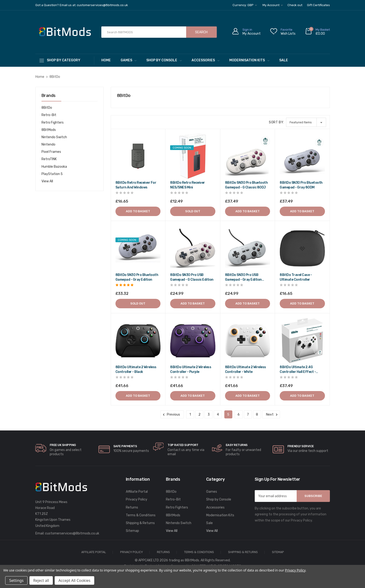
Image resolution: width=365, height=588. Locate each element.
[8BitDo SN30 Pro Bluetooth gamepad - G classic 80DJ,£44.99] (248, 156)
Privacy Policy (137, 499)
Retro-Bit (49, 115)
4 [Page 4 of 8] (218, 415)
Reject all (41, 580)
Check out (295, 5)
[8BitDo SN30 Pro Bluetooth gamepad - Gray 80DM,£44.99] (302, 156)
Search (201, 32)
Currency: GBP (245, 5)
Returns (132, 507)
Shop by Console (164, 60)
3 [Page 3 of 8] (209, 415)
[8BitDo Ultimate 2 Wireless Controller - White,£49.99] (248, 341)
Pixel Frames (51, 152)
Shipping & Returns (140, 523)
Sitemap (132, 531)
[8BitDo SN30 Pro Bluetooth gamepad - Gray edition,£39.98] (138, 248)
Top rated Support (183, 445)
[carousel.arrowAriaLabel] (41, 448)
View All (47, 181)
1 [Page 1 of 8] (190, 415)
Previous (172, 415)
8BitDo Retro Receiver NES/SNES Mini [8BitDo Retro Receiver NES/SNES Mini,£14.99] (188, 185)
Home (106, 60)
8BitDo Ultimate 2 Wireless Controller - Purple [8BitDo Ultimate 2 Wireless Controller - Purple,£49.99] (191, 369)
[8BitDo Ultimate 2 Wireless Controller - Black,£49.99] (138, 341)
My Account (273, 5)
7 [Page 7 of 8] (248, 415)
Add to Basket (138, 211)
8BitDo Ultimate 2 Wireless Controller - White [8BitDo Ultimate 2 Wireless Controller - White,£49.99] (246, 369)
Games (129, 60)
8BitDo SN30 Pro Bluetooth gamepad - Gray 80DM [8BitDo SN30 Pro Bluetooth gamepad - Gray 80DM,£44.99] (301, 185)
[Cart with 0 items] (317, 32)
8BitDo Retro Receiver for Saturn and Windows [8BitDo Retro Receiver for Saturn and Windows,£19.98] (136, 185)
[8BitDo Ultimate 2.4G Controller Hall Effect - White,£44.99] (302, 341)
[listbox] (306, 122)
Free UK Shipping (63, 445)
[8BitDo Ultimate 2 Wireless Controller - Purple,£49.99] (193, 341)
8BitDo (47, 108)
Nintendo (48, 144)
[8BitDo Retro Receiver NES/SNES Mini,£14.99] (193, 156)
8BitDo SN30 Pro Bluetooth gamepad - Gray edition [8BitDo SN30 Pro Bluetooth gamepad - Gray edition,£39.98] (137, 277)
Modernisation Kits (249, 60)
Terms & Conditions (141, 515)
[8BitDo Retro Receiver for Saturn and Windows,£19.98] (138, 156)
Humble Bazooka (54, 167)
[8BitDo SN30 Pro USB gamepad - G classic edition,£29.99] (193, 248)
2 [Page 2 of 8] (199, 415)
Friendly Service (301, 446)
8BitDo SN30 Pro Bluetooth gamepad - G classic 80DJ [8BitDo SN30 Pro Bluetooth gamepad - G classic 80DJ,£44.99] (246, 185)
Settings (16, 580)
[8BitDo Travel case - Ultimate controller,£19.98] (302, 248)
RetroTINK (49, 159)
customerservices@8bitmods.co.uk (72, 533)
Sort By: (277, 122)
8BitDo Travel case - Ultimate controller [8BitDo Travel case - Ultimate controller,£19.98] (296, 277)
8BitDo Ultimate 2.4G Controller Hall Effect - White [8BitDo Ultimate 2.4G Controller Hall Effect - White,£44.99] (298, 370)
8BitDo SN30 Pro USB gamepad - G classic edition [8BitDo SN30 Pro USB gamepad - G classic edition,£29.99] (192, 277)
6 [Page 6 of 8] (239, 415)
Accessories (205, 60)
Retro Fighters (53, 123)
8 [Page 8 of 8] (257, 415)
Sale (284, 60)
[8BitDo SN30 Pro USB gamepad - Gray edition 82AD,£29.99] (248, 248)
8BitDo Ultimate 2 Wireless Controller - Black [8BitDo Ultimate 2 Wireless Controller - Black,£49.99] (136, 369)
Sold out (193, 211)
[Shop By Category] (65, 60)
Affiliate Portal (137, 492)
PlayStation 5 (52, 174)
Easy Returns (237, 445)
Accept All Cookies (74, 580)
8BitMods (49, 130)
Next (271, 415)
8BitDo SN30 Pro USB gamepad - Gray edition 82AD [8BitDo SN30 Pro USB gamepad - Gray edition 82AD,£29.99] (243, 277)
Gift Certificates (318, 5)
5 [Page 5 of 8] (228, 415)
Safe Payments (125, 446)
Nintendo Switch (54, 137)
